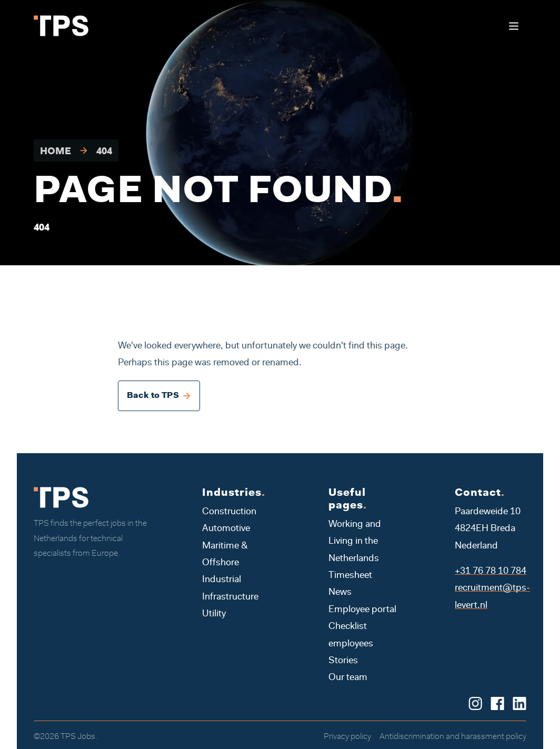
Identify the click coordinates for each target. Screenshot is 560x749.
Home (56, 152)
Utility (214, 614)
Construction (229, 512)
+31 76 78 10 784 (491, 572)
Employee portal (362, 610)
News (340, 593)
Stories (343, 661)
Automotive (226, 529)
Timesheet (350, 576)
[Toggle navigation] (513, 26)
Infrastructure (230, 597)
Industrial (222, 580)
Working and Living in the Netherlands (355, 542)
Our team (348, 678)
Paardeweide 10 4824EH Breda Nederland (488, 529)
